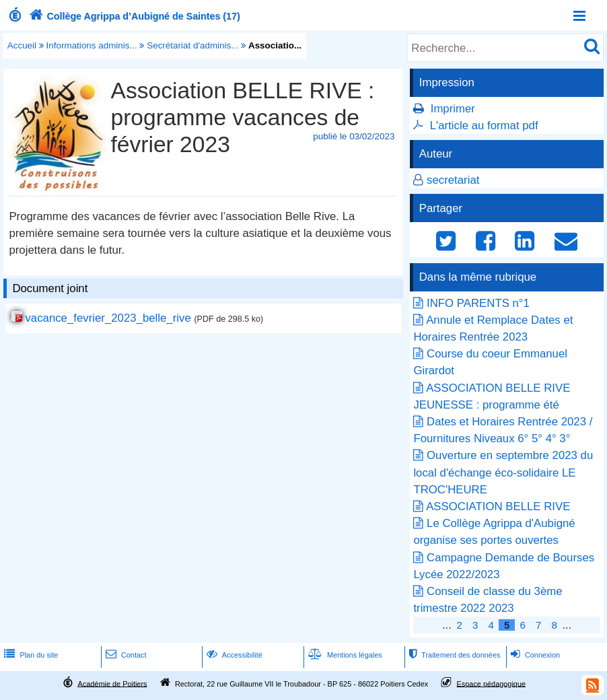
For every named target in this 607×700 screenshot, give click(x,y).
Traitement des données (453, 655)
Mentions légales (344, 655)
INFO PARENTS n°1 (478, 303)
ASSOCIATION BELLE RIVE (498, 506)
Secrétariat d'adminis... (192, 45)
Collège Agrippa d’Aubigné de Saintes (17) (133, 16)
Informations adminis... (92, 45)
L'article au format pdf (484, 126)
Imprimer (453, 109)
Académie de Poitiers (112, 683)
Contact (125, 655)
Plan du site (30, 655)
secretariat (453, 180)
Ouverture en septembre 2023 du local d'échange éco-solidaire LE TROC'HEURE (503, 472)
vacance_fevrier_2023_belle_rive (108, 318)
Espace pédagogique (492, 683)
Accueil (22, 45)
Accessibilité (233, 655)
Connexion (534, 655)
